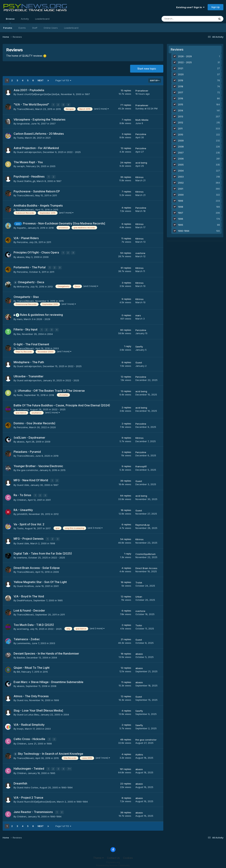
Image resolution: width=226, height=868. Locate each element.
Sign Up (215, 7)
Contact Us (113, 855)
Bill (18, 670)
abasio (21, 256)
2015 (58, 109)
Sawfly (139, 345)
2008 (53, 684)
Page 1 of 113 (63, 80)
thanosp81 (141, 465)
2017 (48, 527)
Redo (20, 394)
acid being (141, 162)
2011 (55, 195)
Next (41, 80)
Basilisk (21, 656)
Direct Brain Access (146, 566)
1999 (56, 698)
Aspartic (22, 227)
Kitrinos (139, 177)
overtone (140, 253)
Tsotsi (20, 138)
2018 (51, 227)
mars (20, 318)
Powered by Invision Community (113, 863)
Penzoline (141, 134)
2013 (50, 285)
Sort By (155, 81)
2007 (53, 123)
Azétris (139, 752)
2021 (48, 138)
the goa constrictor (27, 469)
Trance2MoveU (25, 109)
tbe (19, 333)
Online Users (51, 28)
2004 (50, 333)
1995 (60, 598)
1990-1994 (67, 785)
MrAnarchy (23, 285)
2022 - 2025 (74, 152)
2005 (53, 166)
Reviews (177, 49)
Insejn (20, 727)
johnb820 (22, 512)
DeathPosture (24, 598)
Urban (139, 595)
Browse (10, 20)
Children (22, 498)
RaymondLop (143, 523)
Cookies (128, 855)
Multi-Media (142, 120)
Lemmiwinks (24, 641)
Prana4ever (142, 91)
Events (22, 28)
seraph (21, 166)
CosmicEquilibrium (145, 552)
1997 (87, 94)
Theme (98, 855)
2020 (53, 426)
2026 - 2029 (43, 318)
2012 (56, 512)
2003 (56, 347)
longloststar (23, 123)
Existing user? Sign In (190, 7)
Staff (35, 28)
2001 (48, 498)
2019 (56, 455)
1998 (53, 541)
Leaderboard (71, 28)
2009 (46, 256)
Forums (8, 28)
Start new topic (147, 69)
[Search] (178, 19)
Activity (25, 19)
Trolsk (139, 581)
